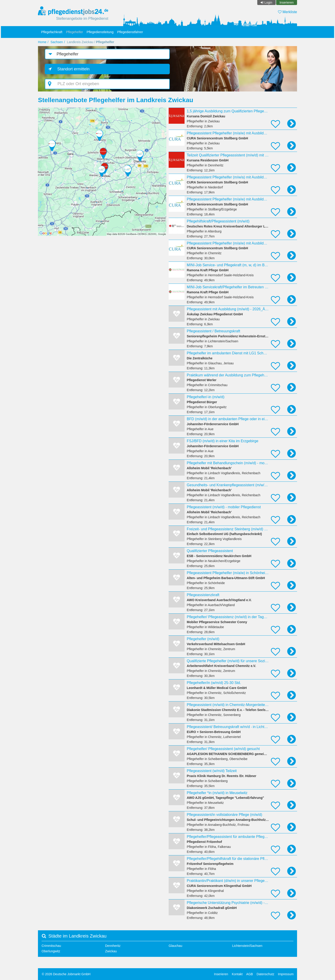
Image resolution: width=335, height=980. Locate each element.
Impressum (286, 974)
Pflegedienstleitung (100, 32)
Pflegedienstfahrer (130, 32)
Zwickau (111, 951)
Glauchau (175, 946)
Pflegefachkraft (52, 32)
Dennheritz (113, 946)
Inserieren (287, 2)
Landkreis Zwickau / (90, 42)
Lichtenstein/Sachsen (247, 946)
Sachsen (57, 42)
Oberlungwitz (51, 951)
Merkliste (287, 12)
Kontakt (237, 974)
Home (42, 42)
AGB (250, 974)
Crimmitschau (51, 946)
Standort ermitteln (73, 69)
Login (268, 2)
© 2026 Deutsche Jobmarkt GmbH (66, 974)
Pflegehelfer (74, 32)
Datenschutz (265, 974)
